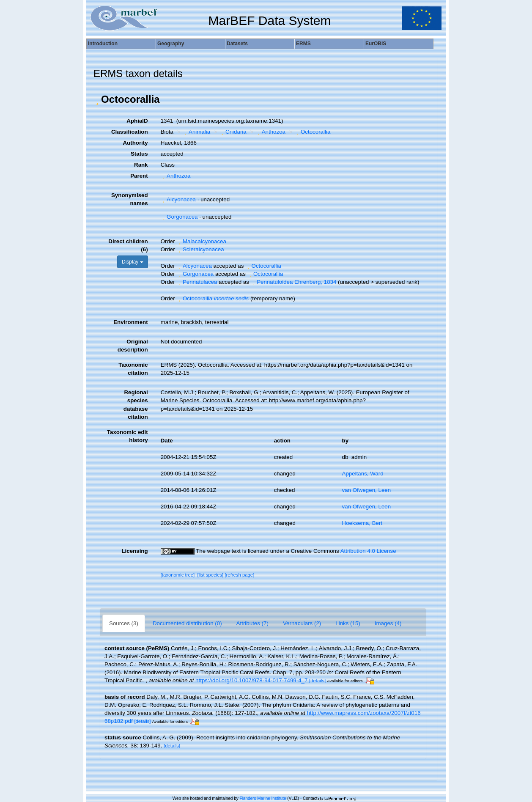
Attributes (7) (252, 623)
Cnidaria (233, 132)
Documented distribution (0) (187, 623)
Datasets (237, 44)
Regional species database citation (136, 404)
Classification (130, 132)
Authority (135, 143)
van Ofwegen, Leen (367, 490)
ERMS (303, 44)
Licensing (134, 551)
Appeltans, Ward (363, 474)
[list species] (211, 575)
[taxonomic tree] (178, 575)
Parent (139, 176)
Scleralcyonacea (200, 249)
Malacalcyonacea (201, 241)
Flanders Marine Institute (263, 798)
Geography (171, 44)
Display (133, 262)
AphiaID (137, 121)
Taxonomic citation (133, 369)
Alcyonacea (178, 199)
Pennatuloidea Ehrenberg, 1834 (294, 282)
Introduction (103, 44)
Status (139, 154)
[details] (317, 681)
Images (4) (388, 623)
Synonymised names (130, 199)
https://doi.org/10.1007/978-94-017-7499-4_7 (251, 680)
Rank (141, 165)
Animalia (197, 132)
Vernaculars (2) (302, 623)
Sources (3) (124, 623)
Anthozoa (270, 132)
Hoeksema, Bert (362, 523)
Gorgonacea (179, 217)
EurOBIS (376, 44)
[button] (97, 99)
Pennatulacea (197, 282)
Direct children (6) (128, 245)
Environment (130, 322)
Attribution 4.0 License (368, 551)
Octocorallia (313, 132)
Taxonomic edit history (128, 436)
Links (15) (348, 623)
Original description (133, 346)
